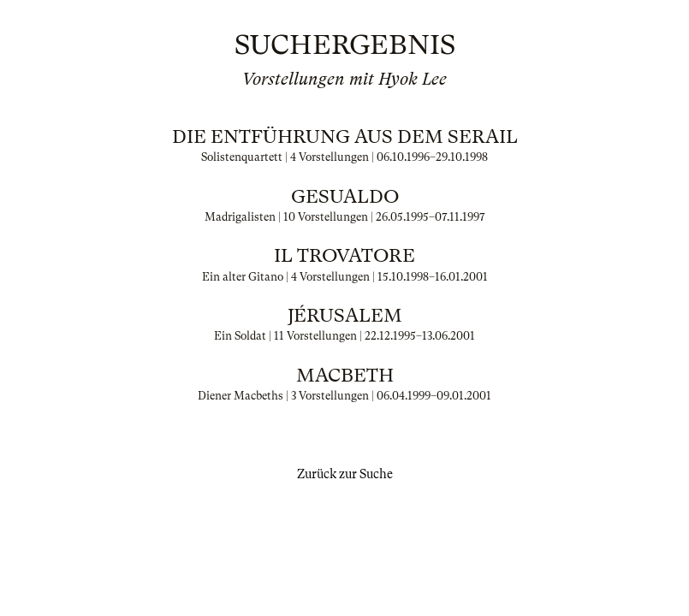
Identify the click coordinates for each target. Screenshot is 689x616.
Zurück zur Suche (345, 474)
